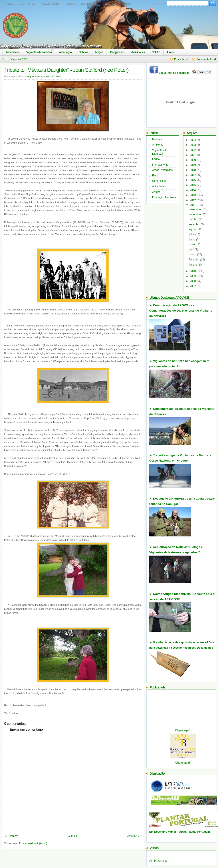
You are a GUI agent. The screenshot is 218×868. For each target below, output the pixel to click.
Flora (155, 176)
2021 (193, 155)
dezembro (195, 209)
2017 (193, 175)
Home (9, 4)
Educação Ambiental (164, 197)
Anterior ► (134, 836)
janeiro (193, 265)
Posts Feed (181, 59)
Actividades (138, 52)
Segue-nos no (185, 73)
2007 (193, 286)
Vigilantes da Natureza (39, 52)
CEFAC (156, 52)
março (193, 254)
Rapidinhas (89, 4)
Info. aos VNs (160, 165)
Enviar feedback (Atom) (33, 843)
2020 (193, 160)
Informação (65, 52)
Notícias (83, 52)
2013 (193, 195)
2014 (193, 190)
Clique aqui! (183, 730)
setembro (195, 224)
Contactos (28, 4)
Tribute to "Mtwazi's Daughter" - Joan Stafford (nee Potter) (66, 70)
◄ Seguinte (11, 836)
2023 (193, 145)
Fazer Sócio (50, 4)
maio (192, 244)
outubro (194, 219)
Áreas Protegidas (162, 170)
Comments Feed (206, 59)
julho (192, 234)
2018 (193, 170)
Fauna (156, 159)
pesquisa (160, 3)
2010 (193, 271)
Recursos (110, 4)
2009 (193, 276)
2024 (193, 140)
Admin (128, 4)
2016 (193, 180)
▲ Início (73, 836)
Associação (13, 52)
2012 (193, 200)
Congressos (117, 52)
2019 (193, 165)
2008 (193, 281)
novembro (195, 214)
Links (170, 52)
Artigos (99, 52)
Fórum (70, 4)
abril (192, 250)
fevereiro (194, 260)
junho (193, 240)
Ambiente (158, 145)
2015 (193, 185)
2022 (193, 150)
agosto (193, 229)
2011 (193, 205)
